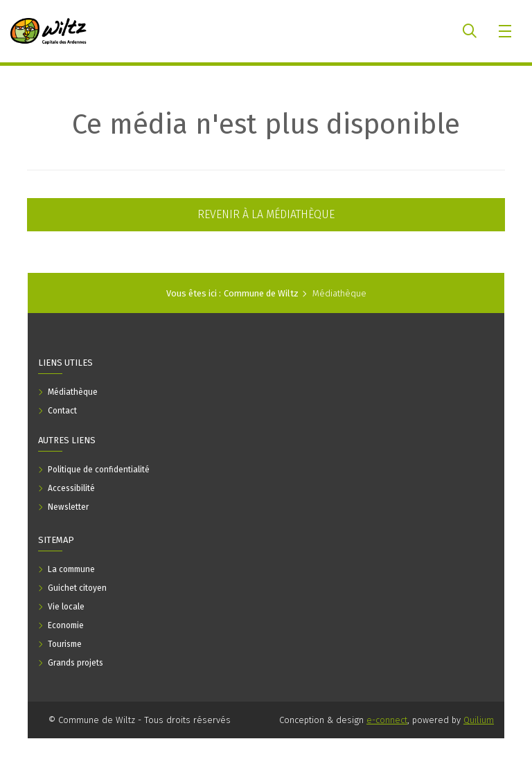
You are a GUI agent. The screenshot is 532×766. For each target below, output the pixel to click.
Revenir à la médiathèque (266, 214)
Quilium (479, 720)
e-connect (387, 720)
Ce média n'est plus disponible (266, 125)
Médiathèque (339, 293)
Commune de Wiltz (261, 293)
